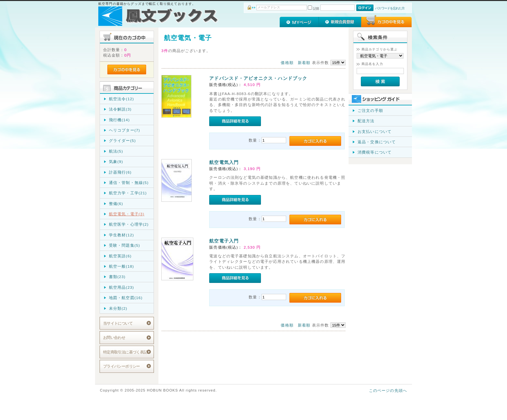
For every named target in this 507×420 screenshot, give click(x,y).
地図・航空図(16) (126, 298)
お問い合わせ (114, 337)
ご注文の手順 (370, 110)
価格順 (287, 63)
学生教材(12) (122, 235)
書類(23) (117, 277)
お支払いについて (375, 131)
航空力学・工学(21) (128, 193)
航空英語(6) (120, 256)
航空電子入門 (224, 241)
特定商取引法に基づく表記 (125, 352)
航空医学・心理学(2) (129, 224)
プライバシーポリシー (122, 366)
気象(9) (116, 162)
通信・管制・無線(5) (129, 183)
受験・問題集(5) (125, 245)
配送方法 (366, 121)
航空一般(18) (122, 266)
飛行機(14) (119, 120)
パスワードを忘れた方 (390, 8)
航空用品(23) (122, 287)
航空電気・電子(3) (127, 214)
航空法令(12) (122, 99)
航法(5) (116, 151)
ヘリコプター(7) (125, 130)
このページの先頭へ (388, 390)
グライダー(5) (122, 140)
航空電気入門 (224, 162)
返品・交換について (377, 142)
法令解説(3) (120, 109)
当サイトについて (118, 323)
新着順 (304, 63)
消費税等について (375, 152)
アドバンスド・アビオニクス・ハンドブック (258, 78)
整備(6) (116, 204)
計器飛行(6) (120, 172)
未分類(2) (118, 308)
